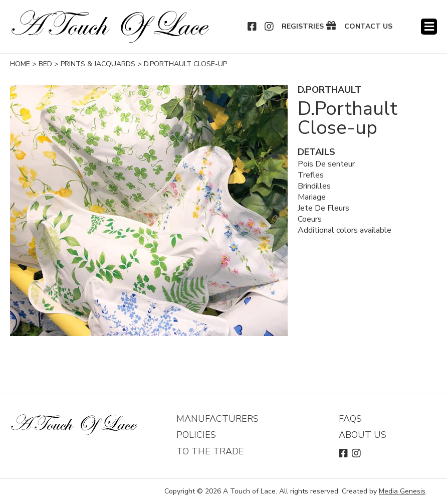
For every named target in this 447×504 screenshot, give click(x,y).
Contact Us (368, 27)
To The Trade (210, 451)
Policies (196, 435)
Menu (429, 27)
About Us (363, 435)
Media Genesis (402, 491)
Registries (303, 27)
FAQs (350, 419)
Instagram (270, 27)
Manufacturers (217, 419)
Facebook (253, 27)
